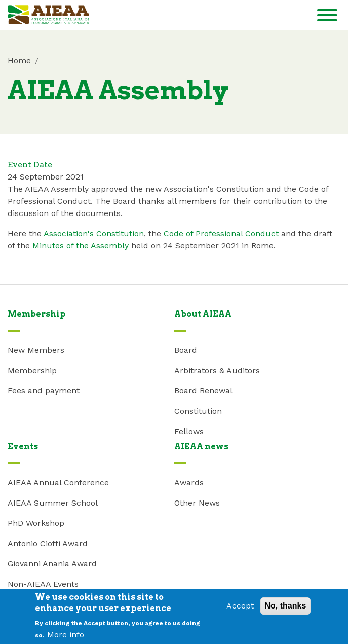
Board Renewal (203, 391)
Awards (189, 482)
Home (19, 61)
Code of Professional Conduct (222, 234)
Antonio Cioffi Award (48, 543)
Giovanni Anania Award (52, 564)
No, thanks (286, 610)
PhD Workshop (36, 523)
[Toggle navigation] (327, 17)
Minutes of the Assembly (81, 246)
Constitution (198, 411)
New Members (36, 350)
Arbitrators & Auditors (217, 370)
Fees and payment (44, 391)
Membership (32, 370)
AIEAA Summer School (53, 503)
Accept (240, 610)
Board (186, 350)
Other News (197, 503)
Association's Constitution (94, 234)
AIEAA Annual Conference (58, 482)
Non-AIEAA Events (43, 584)
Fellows (189, 431)
